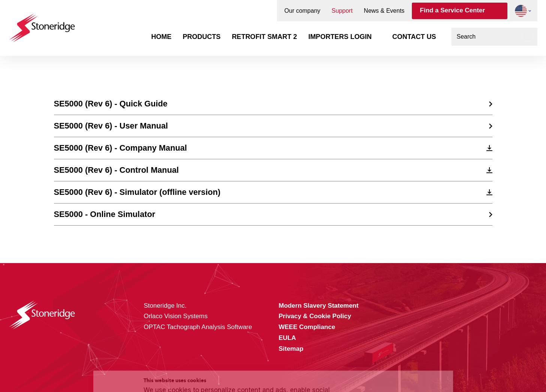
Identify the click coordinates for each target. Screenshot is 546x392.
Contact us (414, 37)
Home (162, 37)
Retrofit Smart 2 (265, 37)
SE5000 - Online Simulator (105, 214)
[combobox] (494, 37)
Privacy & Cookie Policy (191, 370)
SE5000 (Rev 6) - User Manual (111, 126)
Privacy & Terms (294, 370)
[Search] (528, 37)
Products (202, 37)
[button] (521, 11)
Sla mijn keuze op (400, 348)
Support (342, 11)
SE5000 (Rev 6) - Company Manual (120, 148)
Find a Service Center (453, 10)
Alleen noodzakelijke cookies (400, 363)
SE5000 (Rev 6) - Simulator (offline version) (137, 192)
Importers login (340, 37)
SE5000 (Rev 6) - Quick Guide (111, 104)
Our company (302, 11)
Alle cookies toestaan (400, 331)
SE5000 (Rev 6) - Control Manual (117, 170)
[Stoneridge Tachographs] (42, 24)
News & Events (384, 11)
